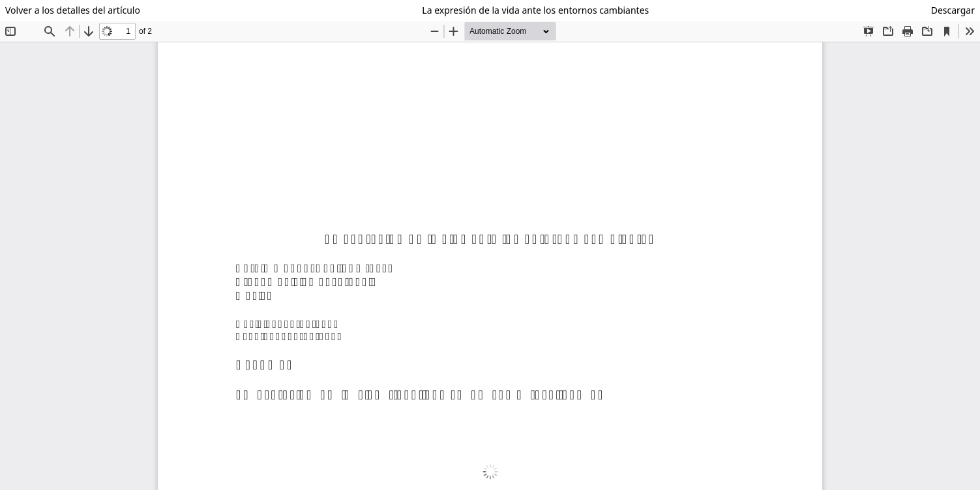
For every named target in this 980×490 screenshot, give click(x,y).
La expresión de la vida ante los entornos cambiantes (535, 10)
